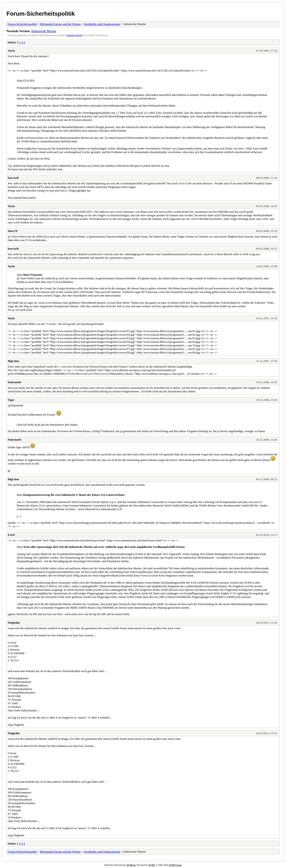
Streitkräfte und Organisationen (102, 24)
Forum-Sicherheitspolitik (41, 14)
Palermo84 (15, 382)
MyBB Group (175, 865)
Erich (11, 535)
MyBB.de (131, 865)
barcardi (13, 178)
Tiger (11, 400)
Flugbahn (14, 623)
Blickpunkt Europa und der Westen (60, 24)
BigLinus (14, 361)
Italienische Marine (44, 31)
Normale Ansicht (74, 35)
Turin (11, 51)
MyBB (151, 865)
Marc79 (13, 231)
